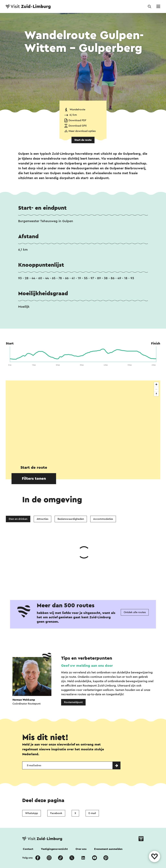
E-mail (92, 765)
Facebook (56, 765)
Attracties (42, 519)
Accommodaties (103, 519)
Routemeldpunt (73, 654)
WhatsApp (32, 765)
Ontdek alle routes (135, 564)
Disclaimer (29, 832)
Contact (28, 800)
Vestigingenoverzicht (54, 800)
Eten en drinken (18, 519)
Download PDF (77, 120)
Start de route (83, 140)
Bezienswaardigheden (71, 519)
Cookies (94, 832)
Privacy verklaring (71, 832)
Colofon (48, 832)
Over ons (81, 800)
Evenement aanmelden (108, 800)
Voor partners (115, 832)
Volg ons (27, 809)
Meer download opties (82, 131)
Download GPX (78, 126)
